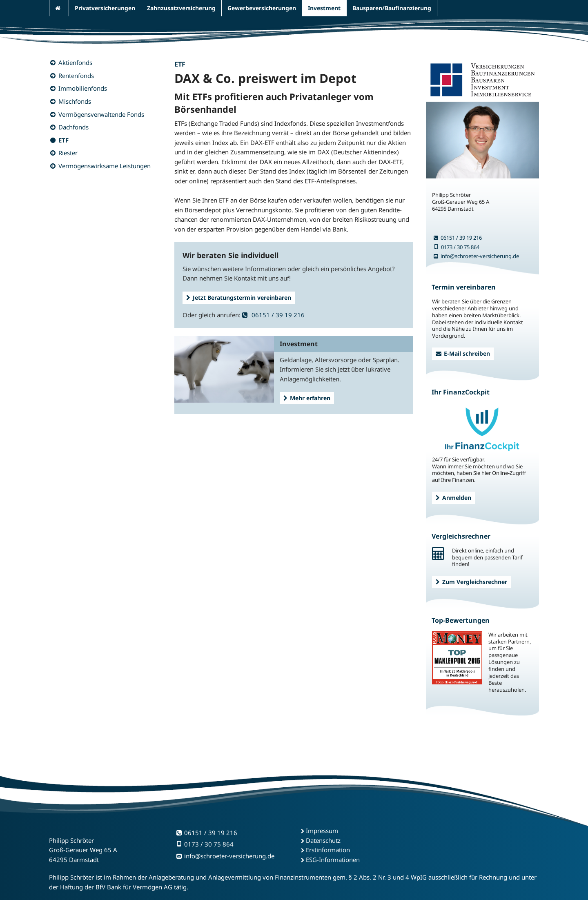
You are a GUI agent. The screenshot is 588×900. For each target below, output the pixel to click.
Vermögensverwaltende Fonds (101, 114)
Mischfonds (75, 101)
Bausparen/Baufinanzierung (392, 8)
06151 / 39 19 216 (273, 315)
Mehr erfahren (307, 398)
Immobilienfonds (83, 88)
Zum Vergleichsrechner (471, 582)
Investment (324, 8)
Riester (68, 153)
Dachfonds (73, 127)
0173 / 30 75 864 (457, 247)
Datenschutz (323, 840)
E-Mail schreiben (463, 353)
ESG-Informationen (333, 860)
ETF (63, 140)
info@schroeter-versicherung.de (476, 256)
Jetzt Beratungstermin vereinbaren (239, 297)
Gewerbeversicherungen (262, 8)
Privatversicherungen (105, 8)
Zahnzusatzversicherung (181, 8)
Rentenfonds (76, 76)
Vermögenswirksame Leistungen (105, 166)
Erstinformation (328, 850)
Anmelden (453, 498)
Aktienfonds (75, 62)
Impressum (322, 831)
